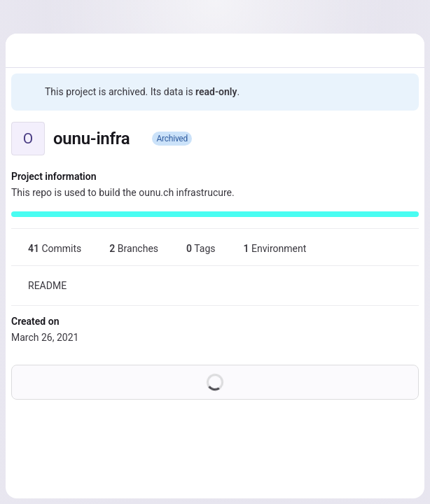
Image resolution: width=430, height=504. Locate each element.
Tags (192, 248)
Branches (125, 248)
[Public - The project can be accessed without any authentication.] (141, 139)
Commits (46, 248)
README (39, 286)
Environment (267, 248)
